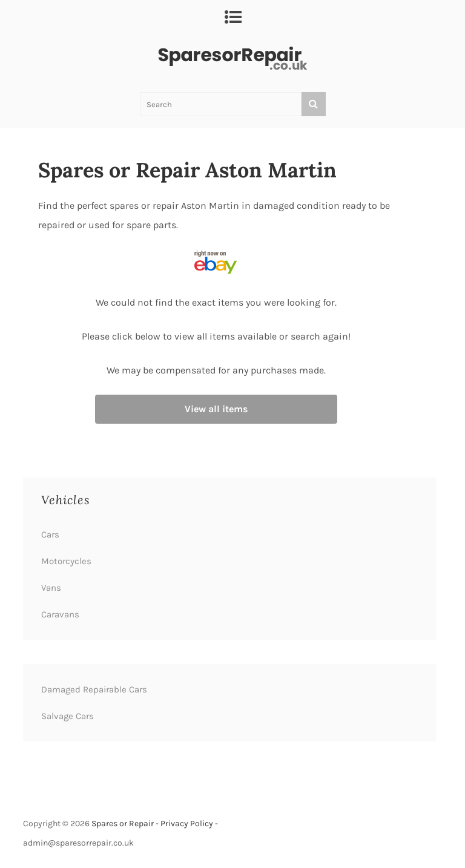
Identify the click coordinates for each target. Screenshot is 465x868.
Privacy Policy (187, 824)
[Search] (314, 104)
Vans (51, 588)
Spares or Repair (123, 824)
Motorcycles (66, 561)
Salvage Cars (68, 716)
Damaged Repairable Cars (94, 689)
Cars (50, 534)
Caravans (60, 614)
